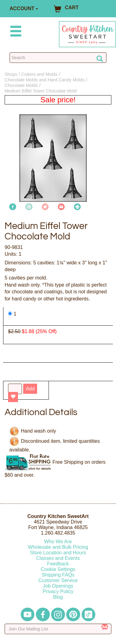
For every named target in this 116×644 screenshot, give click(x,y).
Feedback (58, 564)
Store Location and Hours (58, 553)
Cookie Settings (58, 569)
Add (30, 389)
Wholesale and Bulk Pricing (58, 547)
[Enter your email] (58, 629)
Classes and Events (58, 558)
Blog (58, 597)
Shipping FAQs (58, 575)
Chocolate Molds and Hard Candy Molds (45, 80)
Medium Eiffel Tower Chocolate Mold (41, 91)
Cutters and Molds (39, 74)
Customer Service (58, 580)
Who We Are (58, 542)
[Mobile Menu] (15, 32)
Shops (11, 74)
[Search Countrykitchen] (58, 58)
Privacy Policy (58, 591)
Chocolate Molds (21, 85)
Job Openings (58, 586)
